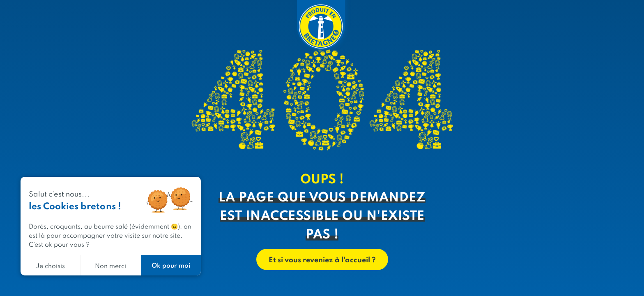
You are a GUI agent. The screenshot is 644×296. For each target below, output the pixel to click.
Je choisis (50, 265)
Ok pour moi (171, 265)
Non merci (110, 265)
